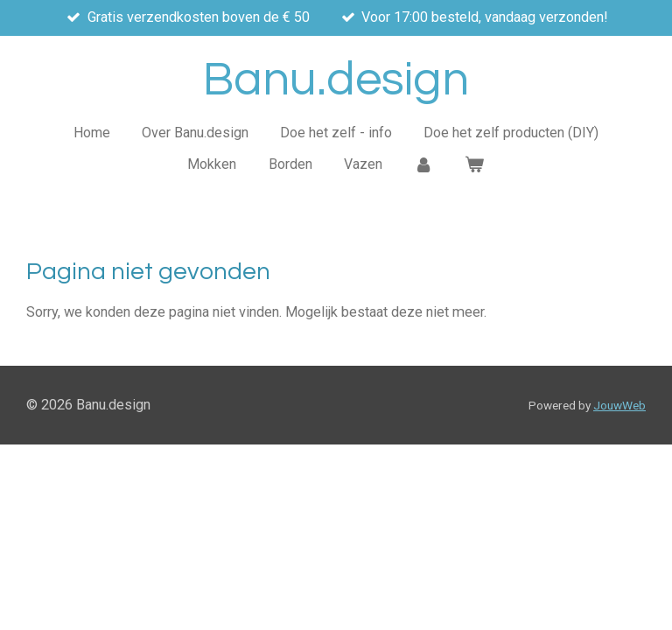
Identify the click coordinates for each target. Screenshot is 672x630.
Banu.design (336, 80)
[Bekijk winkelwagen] (474, 164)
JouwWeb (619, 405)
